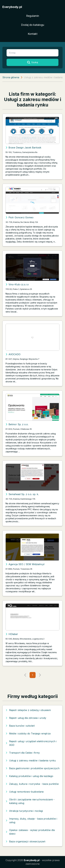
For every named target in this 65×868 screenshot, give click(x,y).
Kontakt (33, 34)
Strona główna (11, 77)
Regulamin (33, 16)
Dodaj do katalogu (33, 25)
